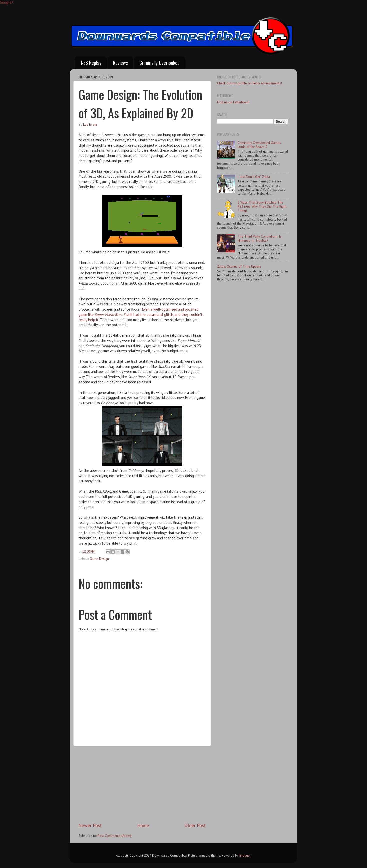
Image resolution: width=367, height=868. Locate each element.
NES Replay (91, 63)
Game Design (99, 559)
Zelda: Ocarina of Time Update (239, 266)
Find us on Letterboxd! (233, 102)
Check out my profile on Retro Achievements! (250, 83)
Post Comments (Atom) (114, 836)
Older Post (195, 825)
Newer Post (90, 825)
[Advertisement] (142, 784)
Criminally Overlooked (160, 63)
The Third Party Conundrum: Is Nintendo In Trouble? (260, 238)
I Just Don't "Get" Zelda (254, 177)
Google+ (7, 2)
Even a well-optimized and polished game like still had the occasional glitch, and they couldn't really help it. (141, 315)
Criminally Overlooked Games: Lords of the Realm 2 (260, 145)
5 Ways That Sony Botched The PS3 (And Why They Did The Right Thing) (262, 206)
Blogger (245, 855)
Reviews (120, 63)
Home (143, 825)
